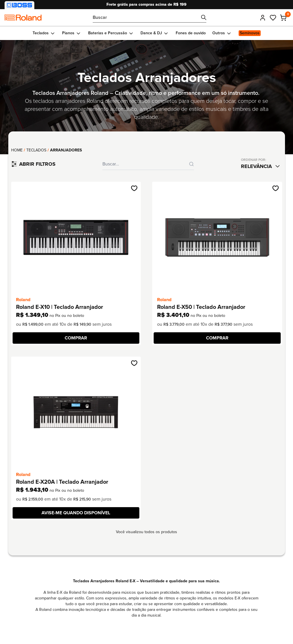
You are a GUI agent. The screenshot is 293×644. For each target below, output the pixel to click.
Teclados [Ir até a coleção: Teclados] (36, 150)
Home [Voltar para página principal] (17, 150)
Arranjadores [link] (66, 150)
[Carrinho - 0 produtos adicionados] (283, 18)
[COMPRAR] (76, 338)
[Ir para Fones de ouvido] (190, 33)
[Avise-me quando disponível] (76, 513)
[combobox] (262, 166)
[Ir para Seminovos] (249, 33)
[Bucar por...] (150, 18)
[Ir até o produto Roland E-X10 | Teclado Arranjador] (76, 237)
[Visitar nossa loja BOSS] (19, 5)
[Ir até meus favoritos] (273, 18)
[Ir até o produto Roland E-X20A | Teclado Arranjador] (76, 412)
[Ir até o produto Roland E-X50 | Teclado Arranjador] (217, 237)
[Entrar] (263, 18)
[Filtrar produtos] (33, 164)
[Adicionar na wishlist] (134, 188)
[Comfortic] (23, 18)
